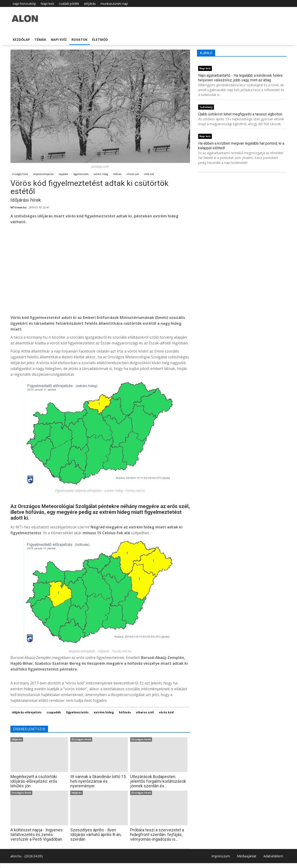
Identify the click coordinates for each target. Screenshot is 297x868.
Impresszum (221, 856)
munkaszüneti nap (114, 4)
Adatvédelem (273, 856)
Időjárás (90, 4)
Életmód (100, 40)
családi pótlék (69, 4)
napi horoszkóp (24, 4)
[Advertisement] (100, 277)
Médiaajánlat (247, 856)
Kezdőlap (21, 40)
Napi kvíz (47, 4)
